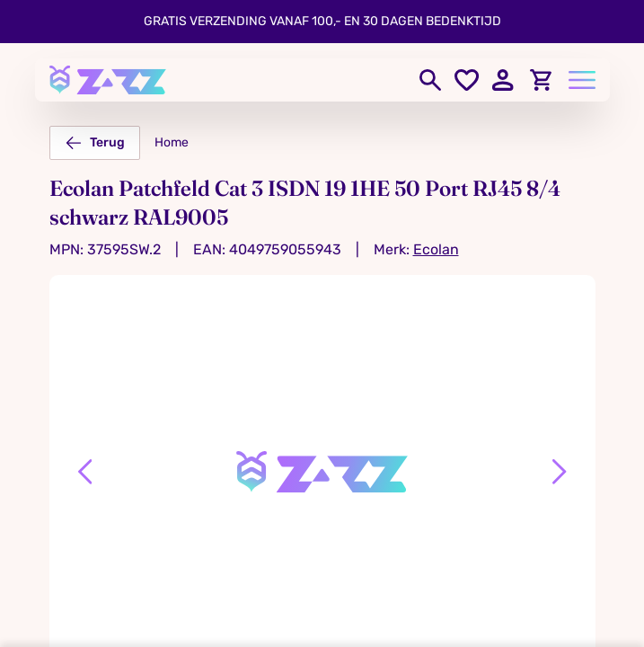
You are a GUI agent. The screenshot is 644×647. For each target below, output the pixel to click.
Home (172, 142)
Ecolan (436, 249)
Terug (95, 143)
